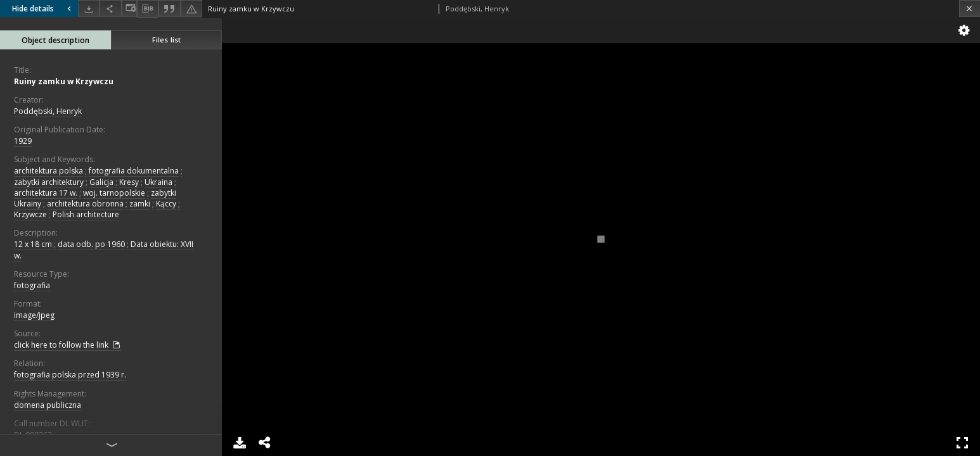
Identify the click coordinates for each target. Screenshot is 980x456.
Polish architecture (86, 214)
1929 (23, 141)
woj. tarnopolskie (114, 193)
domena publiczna (48, 405)
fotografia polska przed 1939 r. (70, 375)
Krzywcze (30, 214)
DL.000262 (33, 435)
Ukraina (158, 182)
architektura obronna (85, 204)
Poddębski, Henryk (48, 111)
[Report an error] (191, 9)
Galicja (101, 182)
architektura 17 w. (46, 193)
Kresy (129, 182)
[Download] (89, 9)
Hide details (43, 9)
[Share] (110, 9)
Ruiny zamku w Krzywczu (64, 81)
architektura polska (48, 171)
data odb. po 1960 (91, 244)
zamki (140, 204)
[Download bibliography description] (148, 9)
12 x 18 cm (33, 244)
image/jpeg (34, 315)
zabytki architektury (49, 182)
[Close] (970, 9)
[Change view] (129, 9)
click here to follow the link (68, 345)
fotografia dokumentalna (134, 171)
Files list (166, 40)
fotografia (32, 285)
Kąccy (166, 204)
